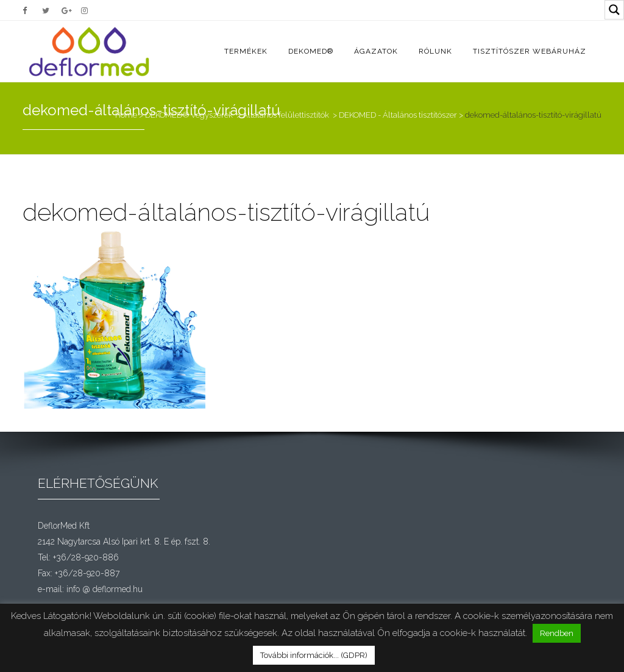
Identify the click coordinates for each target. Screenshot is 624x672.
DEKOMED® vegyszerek (189, 115)
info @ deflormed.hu (105, 589)
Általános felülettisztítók (286, 115)
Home (126, 115)
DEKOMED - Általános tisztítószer (398, 115)
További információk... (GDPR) (314, 655)
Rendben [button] (557, 633)
